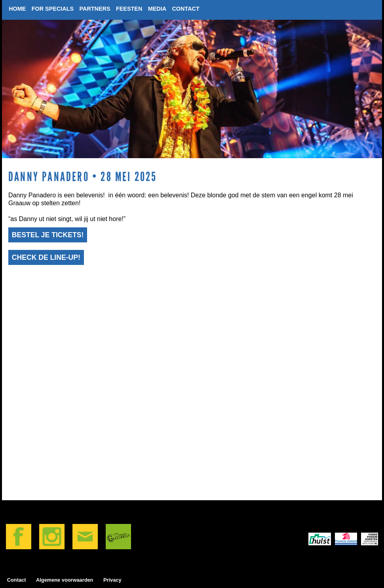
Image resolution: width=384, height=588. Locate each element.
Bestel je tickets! (48, 235)
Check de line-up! (46, 257)
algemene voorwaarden (65, 580)
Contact (17, 580)
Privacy (112, 580)
